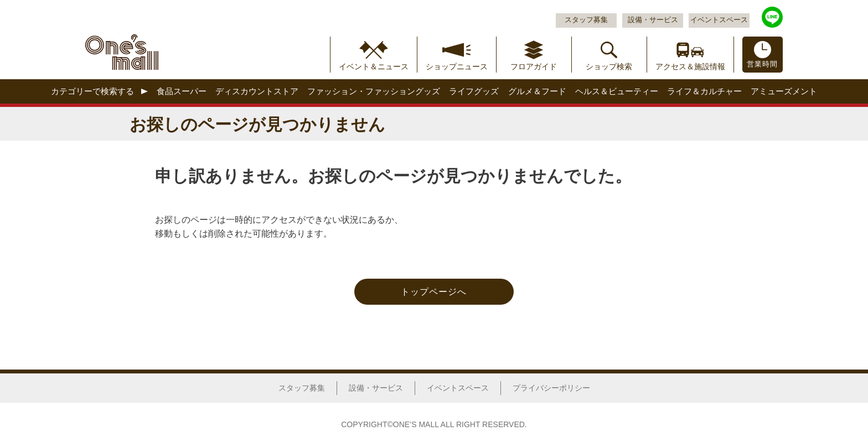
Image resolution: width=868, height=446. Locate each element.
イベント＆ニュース (374, 66)
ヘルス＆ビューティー (617, 91)
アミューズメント (784, 91)
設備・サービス (653, 20)
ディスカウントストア (257, 91)
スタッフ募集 (586, 20)
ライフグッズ (474, 91)
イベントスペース (719, 20)
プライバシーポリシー (551, 388)
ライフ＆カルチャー (704, 91)
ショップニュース (457, 66)
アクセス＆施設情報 (690, 66)
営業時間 (762, 64)
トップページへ (434, 292)
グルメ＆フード (537, 91)
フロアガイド (534, 66)
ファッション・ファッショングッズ (374, 91)
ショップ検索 (609, 66)
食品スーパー (182, 91)
